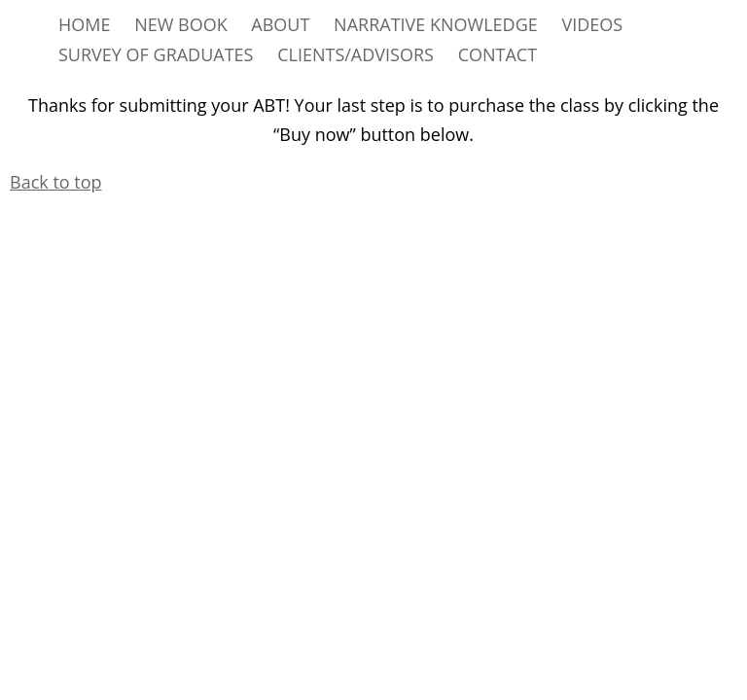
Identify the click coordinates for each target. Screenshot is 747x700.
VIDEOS (592, 24)
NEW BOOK (181, 24)
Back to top (56, 182)
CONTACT (498, 54)
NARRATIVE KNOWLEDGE (436, 24)
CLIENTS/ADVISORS (356, 54)
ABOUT (280, 24)
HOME (84, 24)
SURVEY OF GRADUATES (156, 54)
